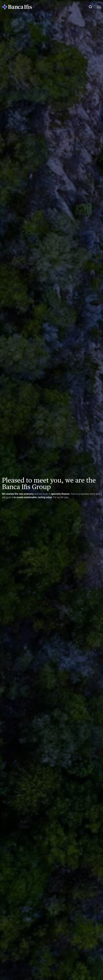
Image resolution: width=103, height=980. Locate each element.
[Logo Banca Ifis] (17, 7)
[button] (90, 7)
